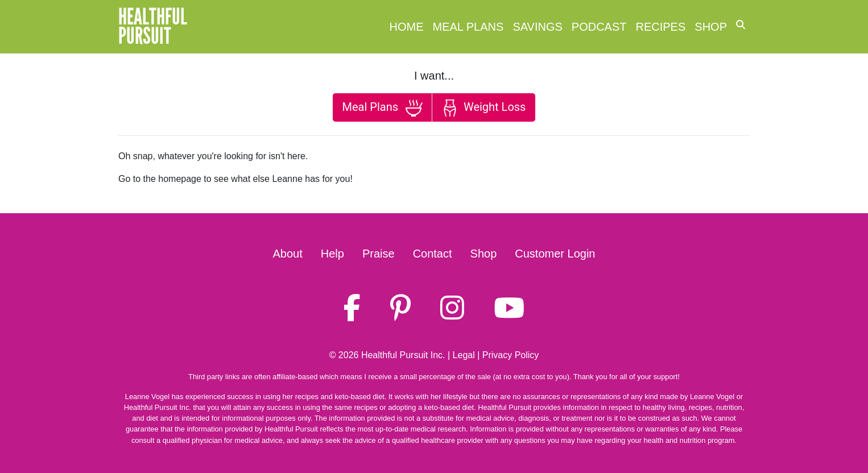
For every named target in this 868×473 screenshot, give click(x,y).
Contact (433, 254)
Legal (464, 355)
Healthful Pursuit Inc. (403, 355)
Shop (711, 27)
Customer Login (555, 254)
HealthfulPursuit (153, 27)
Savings (537, 27)
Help (332, 254)
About (288, 254)
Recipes (661, 27)
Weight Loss (483, 108)
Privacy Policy (511, 355)
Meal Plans (468, 27)
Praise (379, 254)
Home (407, 27)
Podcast (599, 27)
